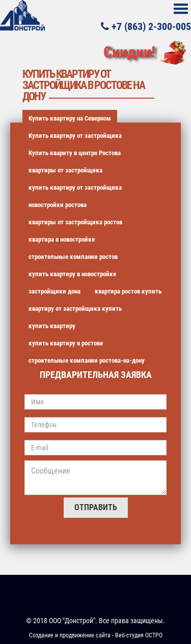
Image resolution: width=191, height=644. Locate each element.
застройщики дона (54, 291)
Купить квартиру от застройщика (75, 136)
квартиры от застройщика (65, 170)
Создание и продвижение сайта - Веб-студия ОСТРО (96, 635)
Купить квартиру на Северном (70, 118)
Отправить (96, 507)
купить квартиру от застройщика (75, 187)
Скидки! (129, 52)
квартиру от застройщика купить (75, 309)
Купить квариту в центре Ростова (75, 153)
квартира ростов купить (128, 291)
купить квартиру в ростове (66, 343)
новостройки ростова (58, 205)
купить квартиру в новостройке (72, 274)
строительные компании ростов (73, 257)
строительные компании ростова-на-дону (87, 360)
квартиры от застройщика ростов (75, 222)
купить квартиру (52, 326)
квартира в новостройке (62, 239)
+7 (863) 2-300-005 (146, 26)
